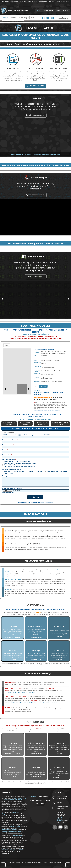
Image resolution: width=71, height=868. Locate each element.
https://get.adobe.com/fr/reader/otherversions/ (47, 410)
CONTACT (66, 11)
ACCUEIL (39, 11)
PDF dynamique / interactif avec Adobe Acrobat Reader (19, 463)
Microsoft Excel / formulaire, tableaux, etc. (16, 465)
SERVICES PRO (40, 803)
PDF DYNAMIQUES (43, 797)
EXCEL (33, 18)
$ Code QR (63, 471)
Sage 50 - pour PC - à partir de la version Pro (16, 462)
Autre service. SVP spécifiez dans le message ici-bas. (19, 467)
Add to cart (43, 386)
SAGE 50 (58, 11)
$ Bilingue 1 (30, 471)
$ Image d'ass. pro (52, 471)
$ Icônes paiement (18, 471)
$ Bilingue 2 (40, 471)
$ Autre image (8, 473)
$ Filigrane (6, 471)
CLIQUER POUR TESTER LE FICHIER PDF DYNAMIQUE (48, 399)
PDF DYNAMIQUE (48, 11)
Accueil (6, 18)
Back (7, 345)
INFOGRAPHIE (40, 800)
